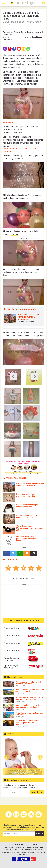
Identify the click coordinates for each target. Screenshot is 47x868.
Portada (13, 845)
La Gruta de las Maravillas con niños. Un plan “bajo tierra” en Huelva (27, 723)
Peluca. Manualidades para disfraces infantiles (28, 506)
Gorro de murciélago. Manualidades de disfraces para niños (30, 528)
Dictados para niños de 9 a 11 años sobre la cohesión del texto (29, 698)
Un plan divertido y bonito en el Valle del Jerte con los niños (30, 691)
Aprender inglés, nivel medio (12, 667)
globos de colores (19, 195)
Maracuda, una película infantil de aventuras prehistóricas (28, 317)
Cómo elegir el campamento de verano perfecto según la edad (28, 706)
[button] (7, 757)
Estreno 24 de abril (26, 322)
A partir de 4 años (12, 635)
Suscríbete (37, 792)
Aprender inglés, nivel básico (12, 659)
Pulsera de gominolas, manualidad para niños (26, 495)
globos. (15, 234)
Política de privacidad (13, 847)
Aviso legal (24, 845)
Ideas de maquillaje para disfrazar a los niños (27, 516)
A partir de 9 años (12, 650)
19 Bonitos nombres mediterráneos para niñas (29, 714)
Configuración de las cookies (32, 849)
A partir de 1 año (12, 628)
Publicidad (34, 845)
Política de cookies (11, 849)
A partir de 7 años (12, 643)
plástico (25, 156)
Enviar (40, 834)
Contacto (39, 847)
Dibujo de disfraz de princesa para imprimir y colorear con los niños (29, 539)
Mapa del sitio (28, 847)
